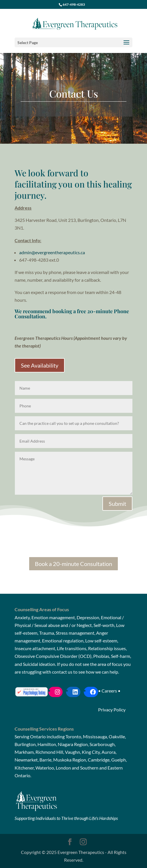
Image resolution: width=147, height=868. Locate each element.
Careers (109, 691)
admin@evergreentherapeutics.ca (52, 252)
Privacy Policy (112, 710)
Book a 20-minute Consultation (73, 564)
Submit (117, 504)
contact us (62, 672)
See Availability (40, 365)
